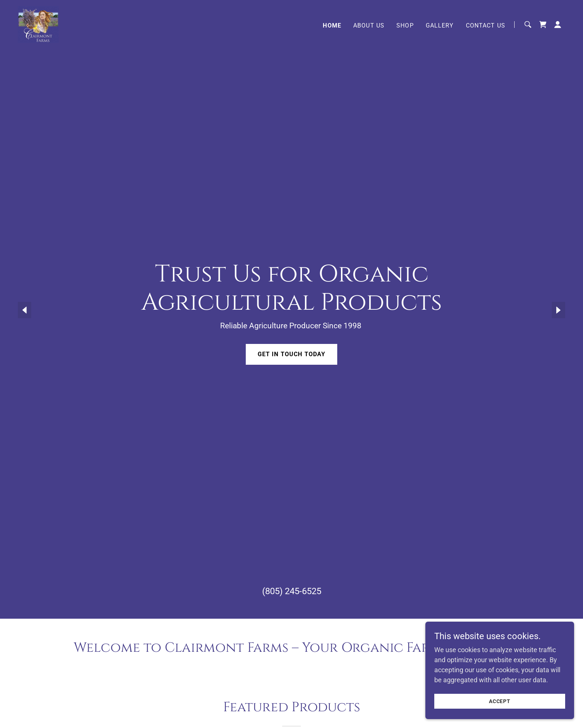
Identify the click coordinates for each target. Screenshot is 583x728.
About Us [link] (369, 25)
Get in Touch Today (291, 354)
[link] (38, 24)
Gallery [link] (440, 25)
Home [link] (332, 25)
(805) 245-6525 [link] (292, 591)
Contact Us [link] (486, 25)
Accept (500, 701)
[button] (558, 25)
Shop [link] (405, 25)
